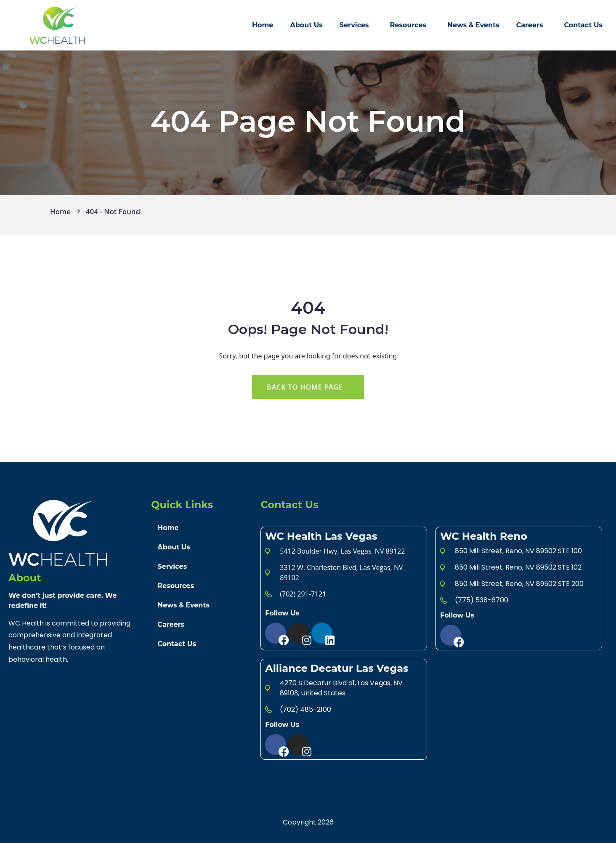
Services (354, 25)
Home (263, 25)
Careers (530, 25)
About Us (306, 25)
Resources (408, 25)
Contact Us (583, 25)
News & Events (473, 25)
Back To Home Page (305, 387)
